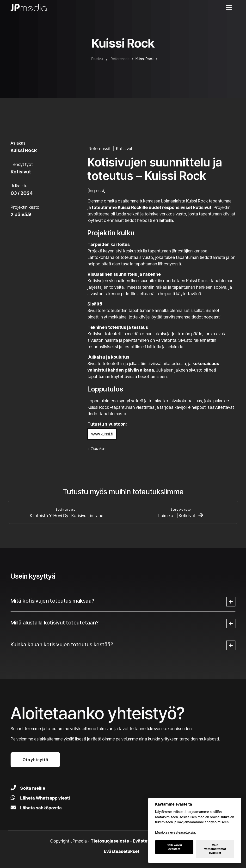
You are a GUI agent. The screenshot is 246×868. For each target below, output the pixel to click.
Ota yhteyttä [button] (35, 760)
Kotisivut (124, 149)
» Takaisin (96, 449)
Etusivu (97, 59)
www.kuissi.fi (102, 434)
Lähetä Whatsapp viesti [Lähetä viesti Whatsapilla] (40, 798)
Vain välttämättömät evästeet (215, 849)
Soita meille (28, 788)
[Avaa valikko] (229, 7)
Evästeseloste (148, 841)
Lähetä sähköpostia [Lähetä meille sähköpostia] (36, 808)
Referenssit (120, 59)
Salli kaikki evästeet (174, 847)
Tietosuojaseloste (110, 841)
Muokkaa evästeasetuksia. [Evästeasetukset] (176, 833)
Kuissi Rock (145, 59)
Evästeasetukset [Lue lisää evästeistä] (122, 851)
